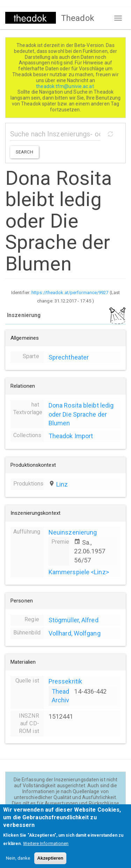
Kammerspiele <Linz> (79, 572)
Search (24, 152)
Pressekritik (65, 681)
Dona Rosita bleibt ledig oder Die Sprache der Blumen (81, 414)
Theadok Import (71, 436)
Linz (62, 484)
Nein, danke (18, 862)
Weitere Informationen (46, 848)
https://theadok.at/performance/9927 (70, 293)
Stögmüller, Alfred (74, 620)
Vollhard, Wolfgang (75, 633)
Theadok (78, 18)
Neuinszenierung (73, 532)
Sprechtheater (69, 357)
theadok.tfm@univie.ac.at (65, 86)
